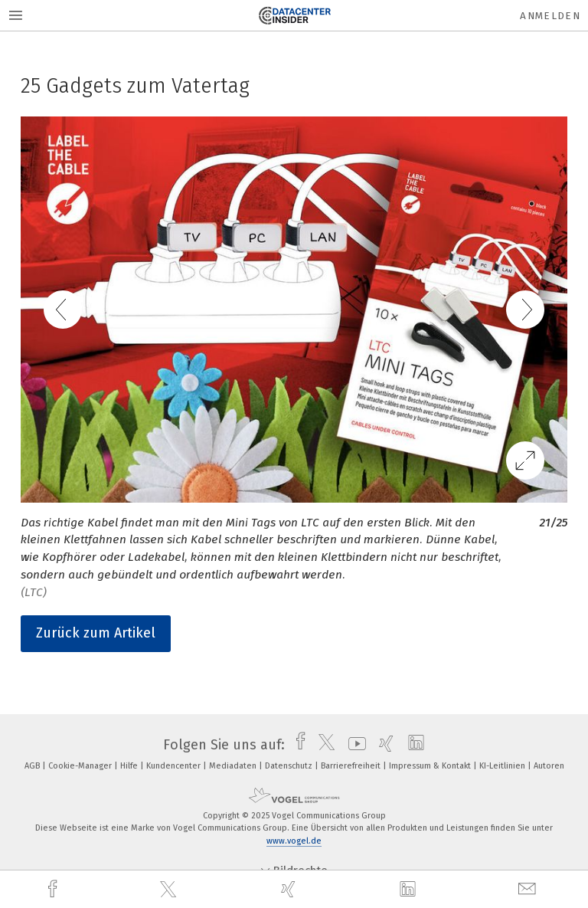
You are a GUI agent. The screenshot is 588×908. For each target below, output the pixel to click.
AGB (33, 766)
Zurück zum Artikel (96, 633)
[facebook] (54, 889)
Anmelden (550, 16)
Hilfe (130, 766)
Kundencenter (175, 766)
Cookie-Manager (81, 766)
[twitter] (170, 890)
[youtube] (353, 745)
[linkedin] (410, 890)
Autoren (549, 766)
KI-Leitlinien (503, 766)
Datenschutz (290, 766)
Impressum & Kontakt (431, 766)
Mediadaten (234, 766)
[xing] (290, 889)
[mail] (529, 889)
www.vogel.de (294, 841)
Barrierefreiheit (352, 766)
